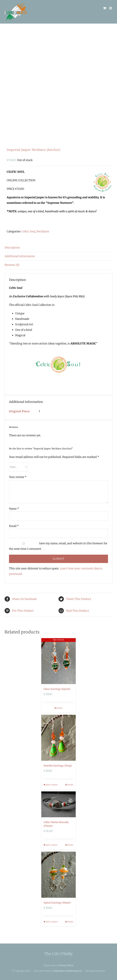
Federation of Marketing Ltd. (68, 971)
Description (12, 248)
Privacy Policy (66, 965)
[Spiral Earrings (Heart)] (59, 875)
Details (60, 708)
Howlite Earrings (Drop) (58, 766)
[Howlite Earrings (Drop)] (59, 738)
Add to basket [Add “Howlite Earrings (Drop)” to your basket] (52, 785)
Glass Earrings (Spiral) (57, 689)
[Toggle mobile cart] (105, 8)
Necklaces (43, 231)
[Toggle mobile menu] (111, 8)
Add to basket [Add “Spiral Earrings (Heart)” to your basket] (52, 922)
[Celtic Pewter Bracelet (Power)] (59, 804)
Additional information (20, 256)
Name (14, 509)
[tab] (58, 248)
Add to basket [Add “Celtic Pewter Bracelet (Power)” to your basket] (52, 845)
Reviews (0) (12, 265)
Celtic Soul (28, 231)
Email (14, 526)
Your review (18, 477)
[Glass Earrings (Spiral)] (59, 661)
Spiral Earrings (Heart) (57, 903)
